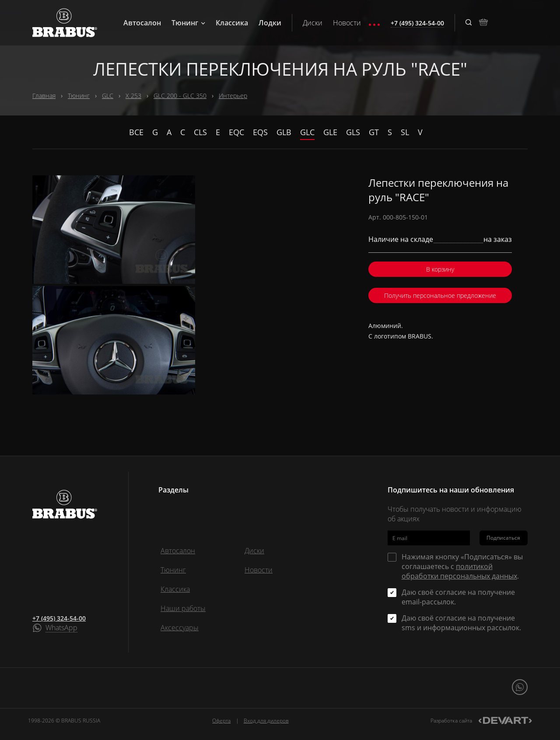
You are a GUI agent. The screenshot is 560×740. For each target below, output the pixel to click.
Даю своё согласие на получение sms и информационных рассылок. (461, 623)
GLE (330, 132)
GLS (353, 132)
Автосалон (142, 23)
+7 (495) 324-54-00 (59, 618)
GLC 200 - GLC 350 (180, 96)
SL (405, 132)
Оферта (221, 721)
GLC (108, 96)
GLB (284, 132)
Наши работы (183, 608)
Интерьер (233, 96)
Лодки (270, 23)
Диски (313, 23)
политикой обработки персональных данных (459, 571)
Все (136, 132)
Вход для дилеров (266, 721)
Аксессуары (180, 628)
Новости (347, 23)
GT (374, 132)
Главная (44, 96)
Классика (232, 23)
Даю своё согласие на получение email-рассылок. (458, 597)
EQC (236, 132)
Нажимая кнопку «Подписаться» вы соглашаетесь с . (462, 566)
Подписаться (503, 538)
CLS (200, 132)
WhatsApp (61, 628)
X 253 (133, 96)
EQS (260, 132)
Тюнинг (188, 23)
